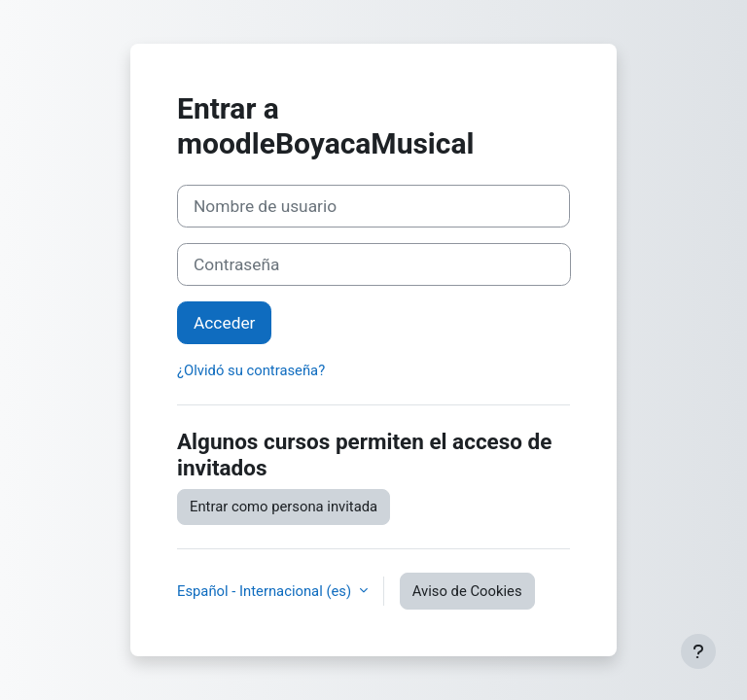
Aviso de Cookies (467, 591)
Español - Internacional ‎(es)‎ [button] (266, 591)
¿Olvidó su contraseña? (251, 370)
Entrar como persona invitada (284, 507)
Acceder (224, 323)
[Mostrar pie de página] (698, 651)
